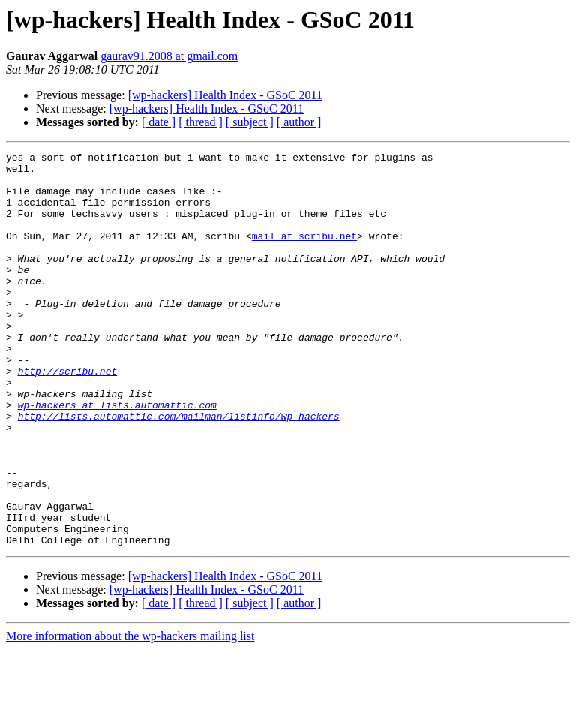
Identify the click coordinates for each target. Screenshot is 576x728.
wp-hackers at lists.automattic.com (117, 456)
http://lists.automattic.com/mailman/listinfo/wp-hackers (179, 470)
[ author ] (299, 122)
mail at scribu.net (304, 254)
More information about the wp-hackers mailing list (130, 715)
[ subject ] (250, 122)
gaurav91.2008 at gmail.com (169, 56)
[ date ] (159, 122)
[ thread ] (201, 122)
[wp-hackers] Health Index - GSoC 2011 (225, 95)
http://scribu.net (68, 416)
